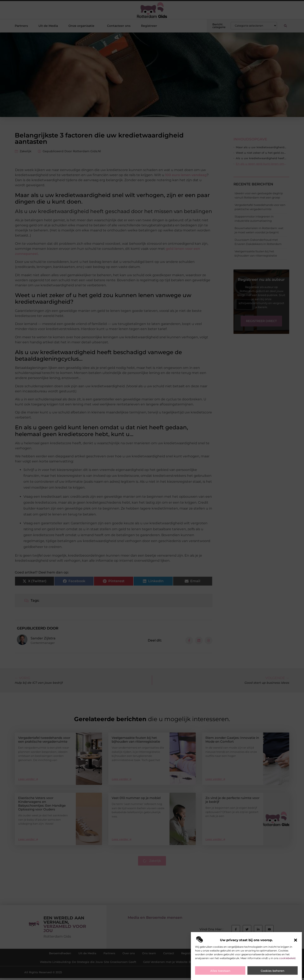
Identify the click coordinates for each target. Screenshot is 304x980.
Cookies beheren (273, 971)
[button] (296, 940)
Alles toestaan (220, 971)
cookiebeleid (287, 958)
